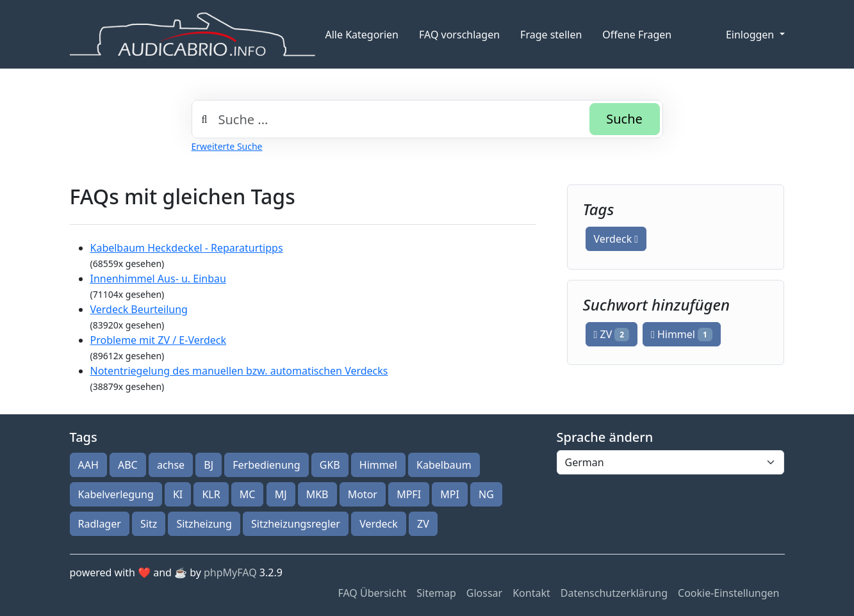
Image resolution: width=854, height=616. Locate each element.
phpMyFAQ (230, 572)
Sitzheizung (204, 524)
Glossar (484, 593)
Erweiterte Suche (227, 146)
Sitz (149, 524)
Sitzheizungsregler (296, 524)
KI (178, 494)
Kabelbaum (444, 465)
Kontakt (531, 593)
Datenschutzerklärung (614, 593)
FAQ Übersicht (372, 593)
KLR (211, 494)
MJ (281, 494)
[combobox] (427, 119)
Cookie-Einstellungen (728, 593)
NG (486, 494)
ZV (612, 334)
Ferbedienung (266, 465)
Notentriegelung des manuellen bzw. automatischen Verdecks (239, 371)
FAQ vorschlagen (459, 35)
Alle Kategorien (362, 35)
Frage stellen (551, 35)
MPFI (409, 494)
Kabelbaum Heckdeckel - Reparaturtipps (187, 248)
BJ (209, 465)
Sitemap (436, 593)
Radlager (100, 524)
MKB (317, 494)
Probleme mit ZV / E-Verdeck (159, 340)
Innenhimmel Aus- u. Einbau (158, 279)
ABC (128, 465)
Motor (363, 494)
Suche (624, 119)
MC (248, 494)
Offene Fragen (637, 35)
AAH (88, 465)
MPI (450, 494)
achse (171, 465)
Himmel (682, 334)
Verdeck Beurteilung (139, 309)
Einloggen (751, 35)
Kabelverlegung (116, 494)
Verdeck (616, 239)
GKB (330, 465)
